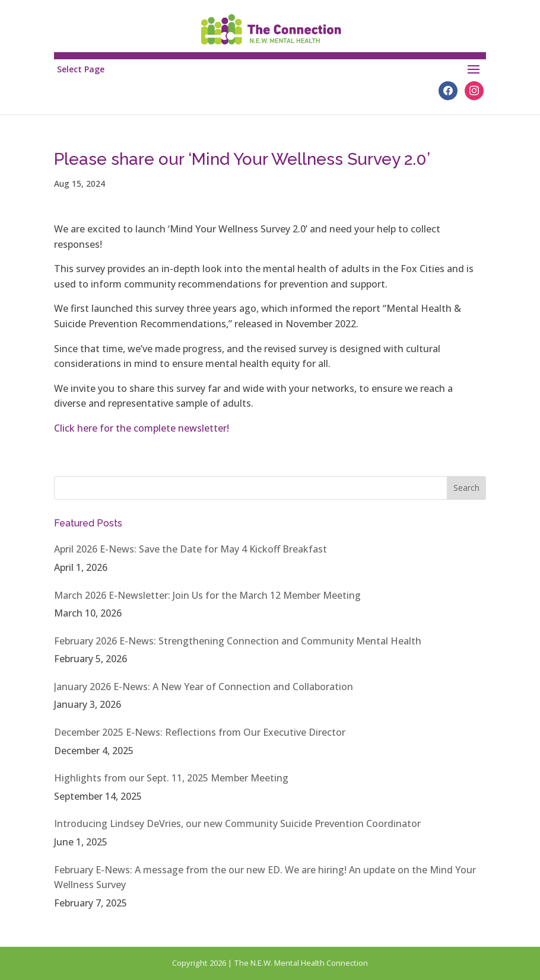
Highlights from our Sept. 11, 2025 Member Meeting (171, 778)
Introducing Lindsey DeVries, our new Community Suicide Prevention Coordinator (237, 823)
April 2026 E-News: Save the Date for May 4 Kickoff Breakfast (190, 549)
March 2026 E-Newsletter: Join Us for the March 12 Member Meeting (207, 595)
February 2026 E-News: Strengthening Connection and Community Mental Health (238, 641)
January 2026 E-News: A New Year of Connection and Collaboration (204, 687)
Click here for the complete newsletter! (143, 428)
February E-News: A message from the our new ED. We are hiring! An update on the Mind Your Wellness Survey (265, 877)
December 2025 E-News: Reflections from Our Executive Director (200, 732)
